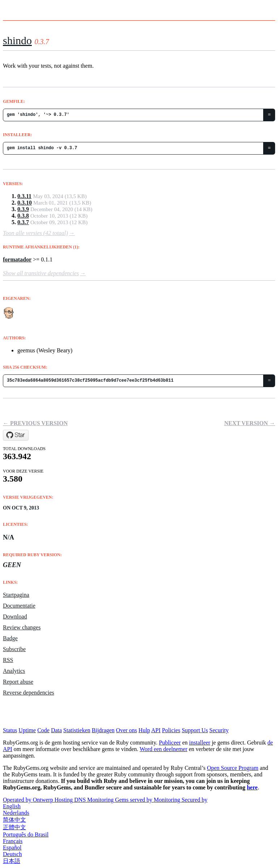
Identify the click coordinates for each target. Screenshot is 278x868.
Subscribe (14, 649)
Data (56, 730)
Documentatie (19, 606)
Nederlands (16, 813)
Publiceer (170, 743)
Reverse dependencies (29, 693)
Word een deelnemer (163, 749)
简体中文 (14, 820)
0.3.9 (23, 209)
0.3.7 (23, 222)
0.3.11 (24, 196)
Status (10, 730)
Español (12, 848)
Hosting (65, 800)
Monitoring (101, 800)
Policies (171, 730)
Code (43, 730)
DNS (81, 800)
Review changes (22, 627)
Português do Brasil (26, 835)
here (252, 787)
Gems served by (134, 800)
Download (15, 617)
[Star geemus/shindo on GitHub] (16, 435)
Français (13, 841)
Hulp (144, 730)
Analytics (14, 671)
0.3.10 (25, 203)
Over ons (127, 730)
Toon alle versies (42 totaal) (35, 233)
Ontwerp (44, 800)
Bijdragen (103, 730)
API (156, 730)
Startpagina (16, 595)
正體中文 (14, 827)
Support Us (195, 730)
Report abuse (18, 682)
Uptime (27, 730)
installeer (200, 743)
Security (219, 730)
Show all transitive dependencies (41, 273)
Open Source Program (232, 768)
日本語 (12, 861)
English (12, 806)
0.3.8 (23, 216)
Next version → (250, 423)
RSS (8, 660)
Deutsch (12, 854)
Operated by (18, 800)
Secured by (194, 800)
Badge (10, 638)
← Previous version (35, 423)
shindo (17, 40)
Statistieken (77, 730)
